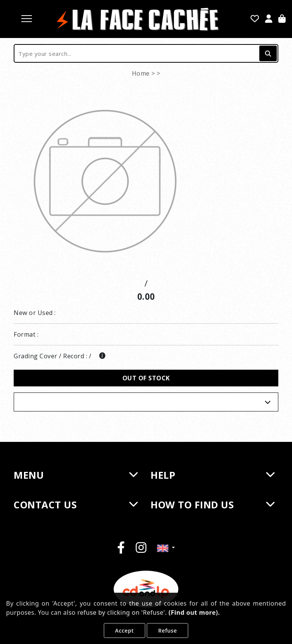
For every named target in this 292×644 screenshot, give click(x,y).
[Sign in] (269, 19)
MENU (76, 475)
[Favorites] (255, 19)
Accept (125, 631)
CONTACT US (76, 505)
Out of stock (146, 378)
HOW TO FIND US (213, 505)
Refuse (167, 631)
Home (141, 73)
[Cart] (282, 19)
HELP (213, 475)
